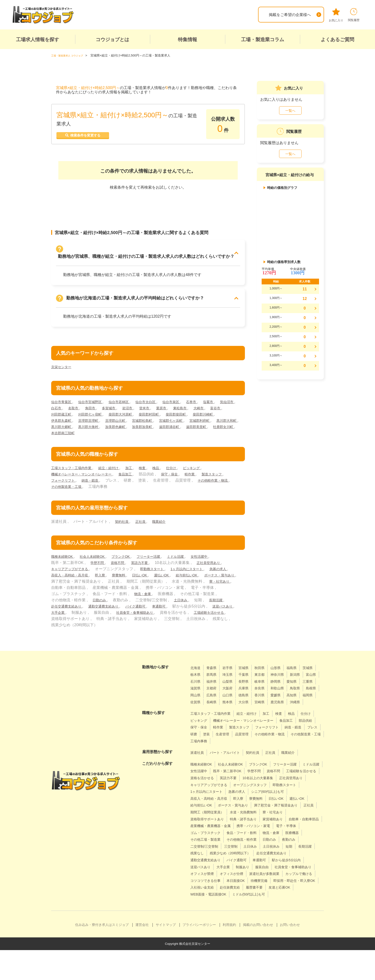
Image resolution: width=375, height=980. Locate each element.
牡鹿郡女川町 (123, 436)
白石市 (80, 411)
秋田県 (266, 670)
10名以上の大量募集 (208, 794)
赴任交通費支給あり (128, 609)
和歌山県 (215, 698)
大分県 (214, 711)
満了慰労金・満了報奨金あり (256, 821)
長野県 (283, 684)
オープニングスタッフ (210, 801)
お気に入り (336, 15)
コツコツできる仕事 (244, 904)
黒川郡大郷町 (123, 429)
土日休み (59, 609)
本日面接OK (278, 904)
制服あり (219, 890)
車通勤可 (232, 609)
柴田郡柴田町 (228, 417)
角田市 (117, 411)
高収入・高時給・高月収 (99, 578)
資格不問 (121, 565)
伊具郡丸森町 (93, 423)
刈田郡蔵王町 (100, 417)
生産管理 (301, 744)
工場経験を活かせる (103, 621)
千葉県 (266, 677)
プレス (254, 744)
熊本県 (196, 711)
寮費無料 (153, 578)
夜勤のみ (260, 863)
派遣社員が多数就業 (273, 897)
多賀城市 (137, 411)
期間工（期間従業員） (210, 828)
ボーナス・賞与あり (100, 584)
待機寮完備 (304, 904)
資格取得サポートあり (210, 835)
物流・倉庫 (219, 596)
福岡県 (266, 705)
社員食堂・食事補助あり (210, 615)
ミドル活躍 (190, 559)
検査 (153, 470)
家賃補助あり (283, 835)
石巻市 (207, 404)
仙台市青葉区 (63, 404)
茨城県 (196, 677)
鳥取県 (235, 698)
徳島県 (196, 705)
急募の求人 (61, 578)
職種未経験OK (64, 559)
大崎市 (57, 417)
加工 (138, 470)
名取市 (98, 411)
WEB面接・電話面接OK (267, 917)
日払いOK (176, 578)
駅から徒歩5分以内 (257, 883)
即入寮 (133, 578)
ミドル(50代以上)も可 (209, 924)
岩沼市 (158, 411)
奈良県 (196, 698)
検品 (168, 470)
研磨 (270, 744)
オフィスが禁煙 (204, 897)
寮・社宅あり (101, 590)
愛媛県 (231, 705)
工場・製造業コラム (263, 39)
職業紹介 (163, 524)
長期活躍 (96, 609)
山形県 (283, 670)
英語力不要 (145, 565)
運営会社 (142, 955)
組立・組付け (116, 470)
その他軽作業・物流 (69, 489)
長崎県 (301, 705)
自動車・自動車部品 (208, 842)
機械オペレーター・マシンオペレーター (86, 477)
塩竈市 (226, 404)
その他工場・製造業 (294, 856)
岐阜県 (301, 684)
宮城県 (248, 670)
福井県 (248, 684)
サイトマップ (166, 955)
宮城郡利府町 (63, 429)
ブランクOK (129, 559)
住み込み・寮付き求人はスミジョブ (102, 955)
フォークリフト (95, 483)
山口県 (305, 698)
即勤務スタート (160, 572)
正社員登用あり (217, 565)
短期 (262, 870)
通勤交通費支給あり (170, 609)
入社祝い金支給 (257, 910)
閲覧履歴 (354, 15)
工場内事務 (302, 750)
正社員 (143, 524)
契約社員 (123, 524)
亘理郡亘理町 (123, 423)
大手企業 (129, 615)
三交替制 (198, 870)
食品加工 (135, 477)
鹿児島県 (250, 711)
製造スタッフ (63, 483)
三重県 (231, 691)
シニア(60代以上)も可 (234, 808)
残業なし (301, 870)
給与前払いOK (64, 584)
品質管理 (198, 750)
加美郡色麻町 (183, 429)
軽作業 (204, 477)
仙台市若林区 (127, 404)
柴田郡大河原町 (166, 417)
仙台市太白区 (157, 404)
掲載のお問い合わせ (258, 955)
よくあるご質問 (337, 39)
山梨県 (266, 684)
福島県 (301, 670)
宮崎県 (231, 711)
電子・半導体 (246, 849)
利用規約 (229, 955)
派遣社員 (198, 762)
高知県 (248, 705)
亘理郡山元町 (153, 423)
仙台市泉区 (185, 404)
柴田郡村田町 (198, 417)
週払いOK (200, 578)
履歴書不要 (200, 917)
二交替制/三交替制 (289, 863)
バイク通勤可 (205, 609)
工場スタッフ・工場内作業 (75, 470)
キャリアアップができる (73, 572)
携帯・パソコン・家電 (210, 849)
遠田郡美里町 (93, 436)
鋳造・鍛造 (125, 483)
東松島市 (215, 411)
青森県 (214, 670)
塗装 (283, 744)
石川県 (231, 684)
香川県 (214, 705)
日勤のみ (165, 603)
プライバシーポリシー (199, 955)
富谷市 (76, 417)
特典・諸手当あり (250, 835)
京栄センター (63, 369)
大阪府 (283, 691)
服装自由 (241, 890)
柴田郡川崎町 (63, 423)
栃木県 (214, 677)
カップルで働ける (206, 904)
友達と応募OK (228, 917)
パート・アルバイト (229, 762)
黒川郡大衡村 (153, 429)
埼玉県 (248, 677)
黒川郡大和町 (93, 429)
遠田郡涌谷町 (63, 436)
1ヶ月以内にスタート (198, 572)
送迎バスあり (103, 615)
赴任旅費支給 (288, 910)
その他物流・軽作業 (208, 863)
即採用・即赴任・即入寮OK (214, 910)
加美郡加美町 (213, 429)
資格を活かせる (244, 787)
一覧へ (290, 111)
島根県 (252, 698)
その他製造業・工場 (110, 489)
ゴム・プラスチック (281, 849)
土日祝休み (243, 870)
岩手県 (231, 670)
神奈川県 (303, 677)
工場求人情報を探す (38, 39)
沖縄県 (270, 711)
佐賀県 (283, 705)
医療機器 (264, 856)
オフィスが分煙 (237, 897)
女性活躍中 (216, 559)
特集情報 (187, 39)
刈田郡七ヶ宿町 (132, 417)
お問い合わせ (290, 955)
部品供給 (219, 737)
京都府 (266, 691)
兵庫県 (301, 691)
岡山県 (270, 698)
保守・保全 (182, 477)
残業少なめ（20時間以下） (214, 876)
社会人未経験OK (98, 559)
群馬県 (231, 677)
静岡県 (196, 691)
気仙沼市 (59, 411)
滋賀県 (248, 691)
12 (305, 299)
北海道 (196, 670)
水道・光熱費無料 (250, 828)
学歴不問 (99, 565)
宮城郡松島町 (183, 423)
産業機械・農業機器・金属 (254, 842)
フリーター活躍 (160, 559)
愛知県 (214, 691)
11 (305, 289)
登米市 (176, 411)
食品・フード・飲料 (208, 856)
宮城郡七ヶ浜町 (215, 423)
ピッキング (207, 470)
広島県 (287, 698)
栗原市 (195, 411)
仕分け (184, 470)
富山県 (214, 684)
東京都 (283, 677)
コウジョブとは (112, 39)
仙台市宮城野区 (95, 404)
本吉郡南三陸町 (154, 436)
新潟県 (196, 684)
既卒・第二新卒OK (257, 780)
